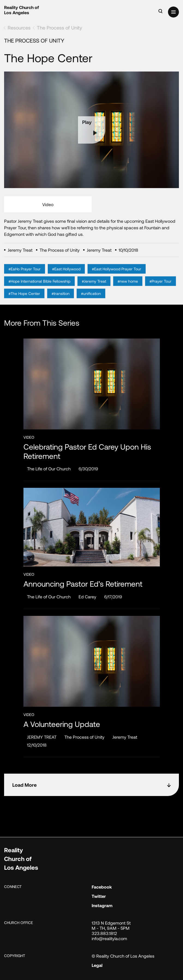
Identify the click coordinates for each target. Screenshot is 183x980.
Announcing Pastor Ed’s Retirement (83, 584)
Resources (19, 28)
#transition (61, 300)
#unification (91, 300)
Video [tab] (48, 204)
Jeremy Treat (125, 737)
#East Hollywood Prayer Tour (117, 276)
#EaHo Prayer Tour (25, 276)
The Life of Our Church (49, 469)
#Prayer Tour (160, 288)
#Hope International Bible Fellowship (39, 288)
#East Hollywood (66, 276)
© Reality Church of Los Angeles (123, 956)
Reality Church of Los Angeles (22, 10)
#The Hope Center (24, 300)
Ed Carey (87, 597)
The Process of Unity (59, 28)
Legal (97, 965)
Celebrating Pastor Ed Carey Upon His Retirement (87, 451)
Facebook (102, 887)
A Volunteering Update (62, 724)
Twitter (99, 896)
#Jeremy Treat (94, 288)
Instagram (102, 905)
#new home (128, 288)
